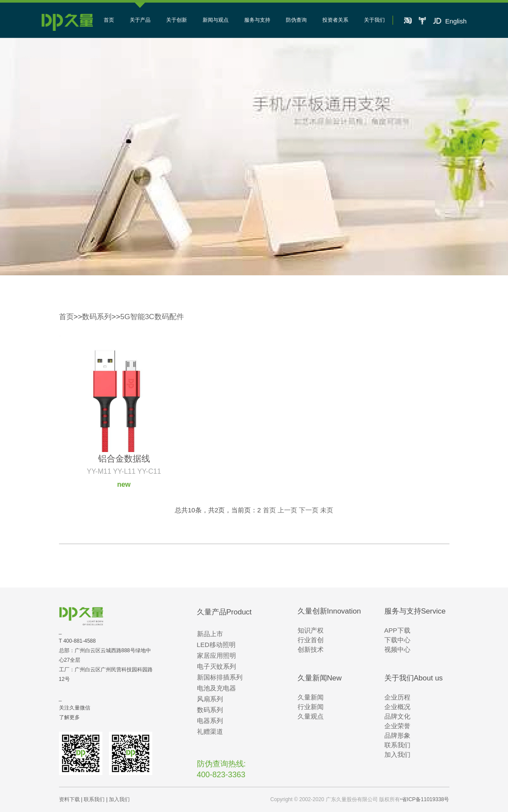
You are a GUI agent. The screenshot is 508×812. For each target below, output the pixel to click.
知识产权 (311, 630)
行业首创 (311, 640)
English (456, 21)
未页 (327, 510)
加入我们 (397, 754)
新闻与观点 (216, 20)
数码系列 (97, 317)
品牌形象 (397, 735)
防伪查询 (296, 20)
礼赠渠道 (210, 731)
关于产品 (140, 20)
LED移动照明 (216, 645)
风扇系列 (210, 699)
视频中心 (397, 649)
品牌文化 (397, 716)
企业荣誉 (397, 726)
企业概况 (397, 707)
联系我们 (397, 745)
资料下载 (69, 799)
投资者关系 (335, 20)
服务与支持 (257, 20)
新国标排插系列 (220, 677)
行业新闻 (311, 707)
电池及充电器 (216, 688)
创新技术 (311, 649)
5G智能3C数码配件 (152, 317)
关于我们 (374, 20)
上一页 (287, 510)
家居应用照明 (216, 655)
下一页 (309, 510)
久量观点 (311, 716)
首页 (109, 20)
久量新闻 (311, 697)
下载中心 (397, 640)
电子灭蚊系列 (216, 666)
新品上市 (210, 634)
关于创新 (177, 20)
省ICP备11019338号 (425, 799)
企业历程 (397, 697)
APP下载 (397, 630)
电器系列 (210, 721)
